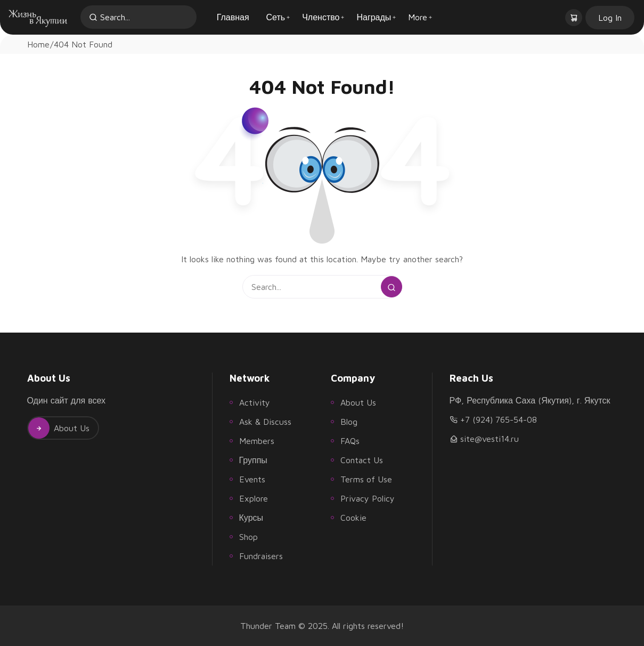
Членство (321, 17)
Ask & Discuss (265, 422)
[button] (575, 17)
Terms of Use (366, 479)
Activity (255, 402)
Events (252, 479)
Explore (254, 498)
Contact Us (362, 460)
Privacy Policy (368, 498)
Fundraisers (261, 556)
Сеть (276, 17)
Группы (253, 460)
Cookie (353, 518)
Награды (374, 17)
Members (257, 441)
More (418, 17)
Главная (233, 17)
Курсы (251, 518)
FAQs (350, 441)
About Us (59, 428)
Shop (248, 537)
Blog (349, 422)
